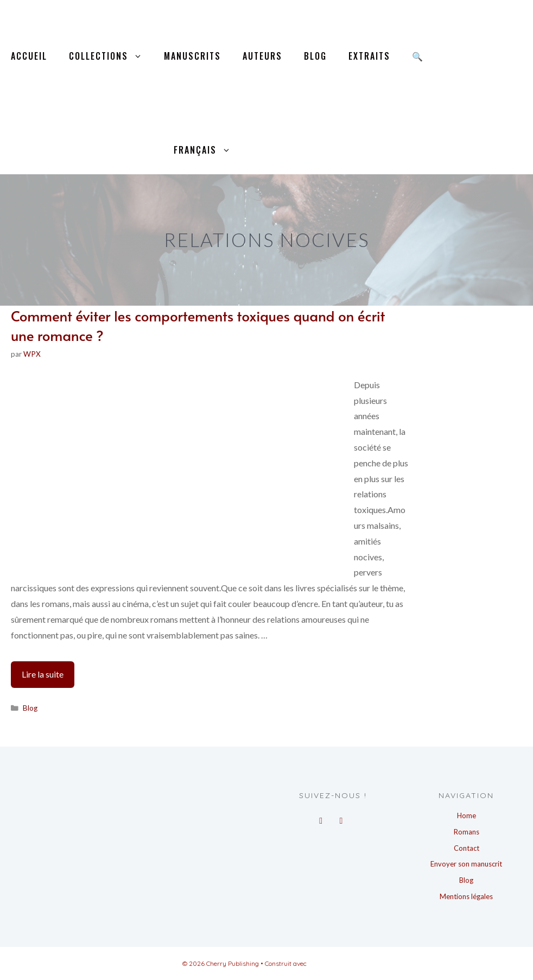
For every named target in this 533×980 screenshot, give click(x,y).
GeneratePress (330, 963)
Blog (315, 56)
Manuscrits (192, 56)
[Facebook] (321, 818)
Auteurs (262, 56)
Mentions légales (466, 896)
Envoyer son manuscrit (466, 864)
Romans (467, 832)
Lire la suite (48, 677)
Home (467, 815)
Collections (111, 56)
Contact (467, 848)
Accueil (29, 56)
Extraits (369, 56)
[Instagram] (341, 818)
